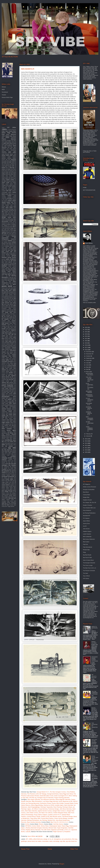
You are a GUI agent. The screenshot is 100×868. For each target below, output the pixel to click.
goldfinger (24, 841)
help (7, 270)
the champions (5, 467)
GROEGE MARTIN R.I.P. (89, 413)
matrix (3, 343)
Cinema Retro (12, 131)
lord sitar (8, 326)
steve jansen (5, 452)
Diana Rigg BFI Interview (63, 799)
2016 (86, 350)
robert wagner (10, 420)
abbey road (11, 142)
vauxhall (11, 486)
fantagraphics (5, 239)
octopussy (11, 374)
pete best (11, 391)
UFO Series (86, 578)
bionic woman (8, 166)
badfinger (9, 158)
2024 (86, 332)
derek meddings (12, 216)
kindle (7, 312)
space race (13, 441)
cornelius (4, 197)
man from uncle (7, 333)
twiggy (3, 482)
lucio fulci (14, 329)
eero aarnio (11, 231)
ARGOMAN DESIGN (89, 392)
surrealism (13, 456)
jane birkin (13, 288)
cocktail (3, 191)
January (88, 436)
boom (12, 169)
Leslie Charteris (87, 534)
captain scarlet (10, 180)
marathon (11, 336)
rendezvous (4, 412)
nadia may (4, 367)
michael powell (9, 349)
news (51, 841)
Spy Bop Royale (87, 555)
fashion (10, 241)
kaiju (10, 308)
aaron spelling (5, 142)
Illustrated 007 (87, 516)
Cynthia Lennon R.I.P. (54, 815)
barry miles (9, 161)
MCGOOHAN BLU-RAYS (89, 374)
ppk (15, 402)
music (14, 366)
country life (4, 198)
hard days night (9, 269)
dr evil (8, 223)
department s (5, 216)
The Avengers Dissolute (89, 563)
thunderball (5, 476)
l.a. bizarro (14, 315)
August (88, 360)
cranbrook (10, 200)
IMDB (3, 89)
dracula (14, 226)
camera (3, 180)
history (14, 271)
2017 (86, 347)
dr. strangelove (56, 839)
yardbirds (4, 502)
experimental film (9, 238)
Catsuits (28, 832)
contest (9, 195)
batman (14, 161)
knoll (8, 314)
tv (13, 480)
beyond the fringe (10, 165)
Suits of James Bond (88, 560)
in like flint (11, 277)
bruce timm (13, 174)
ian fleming (12, 276)
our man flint (10, 380)
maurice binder (10, 344)
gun (10, 267)
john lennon (6, 303)
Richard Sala (86, 550)
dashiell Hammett (12, 204)
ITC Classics (86, 518)
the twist (8, 474)
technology (4, 461)
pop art (14, 401)
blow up (8, 168)
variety (7, 486)
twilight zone (8, 482)
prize (11, 403)
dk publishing (7, 220)
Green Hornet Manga (61, 818)
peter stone (8, 395)
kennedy (11, 311)
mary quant (8, 341)
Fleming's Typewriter (47, 807)
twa (15, 481)
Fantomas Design (54, 809)
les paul (12, 319)
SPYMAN (28, 826)
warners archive (13, 494)
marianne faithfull (8, 337)
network (4, 370)
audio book (9, 155)
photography (6, 397)
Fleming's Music (67, 807)
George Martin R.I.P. (43, 792)
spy (3, 446)
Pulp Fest (85, 544)
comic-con (14, 194)
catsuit (7, 184)
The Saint (85, 573)
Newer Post (25, 849)
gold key (14, 265)
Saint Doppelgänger (34, 807)
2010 (86, 450)
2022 (86, 336)
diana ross (11, 219)
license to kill (5, 322)
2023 (86, 334)
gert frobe (4, 261)
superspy (4, 456)
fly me (3, 246)
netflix (15, 368)
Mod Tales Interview (31, 811)
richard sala (5, 416)
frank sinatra (12, 248)
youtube (12, 505)
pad (8, 382)
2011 (86, 448)
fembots (6, 242)
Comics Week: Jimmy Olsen (40, 826)
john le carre (12, 301)
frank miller (5, 248)
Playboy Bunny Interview (33, 830)
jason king (5, 291)
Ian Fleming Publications (89, 513)
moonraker (45, 841)
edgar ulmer (7, 230)
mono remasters (12, 359)
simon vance (9, 437)
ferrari (10, 242)
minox (15, 353)
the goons (4, 468)
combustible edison (7, 192)
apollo (10, 151)
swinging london (7, 458)
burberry (3, 177)
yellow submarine (12, 502)
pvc (3, 406)
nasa (3, 368)
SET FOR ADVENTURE (89, 190)
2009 (86, 452)
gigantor (10, 262)
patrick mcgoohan (7, 385)
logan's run (10, 325)
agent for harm (11, 145)
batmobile (4, 162)
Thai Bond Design (67, 817)
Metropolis (14, 138)
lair (3, 316)
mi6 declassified (6, 348)
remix (15, 410)
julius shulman (5, 307)
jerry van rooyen (13, 296)
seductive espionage (7, 432)
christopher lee (6, 188)
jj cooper (14, 297)
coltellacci (14, 191)
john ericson (7, 300)
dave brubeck (5, 205)
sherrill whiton (9, 436)
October (88, 356)
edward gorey (13, 230)
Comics (58, 792)
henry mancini (12, 270)
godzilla (10, 265)
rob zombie (10, 417)
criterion (10, 201)
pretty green (5, 403)
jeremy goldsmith (5, 296)
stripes (3, 454)
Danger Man (86, 497)
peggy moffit (8, 388)
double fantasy (13, 222)
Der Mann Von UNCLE (46, 813)
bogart (9, 169)
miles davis (10, 353)
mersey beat (13, 347)
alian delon (10, 147)
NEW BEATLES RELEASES (94, 776)
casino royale (6, 182)
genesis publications (11, 254)
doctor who (13, 220)
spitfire (15, 445)
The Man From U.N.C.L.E (90, 568)
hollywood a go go (7, 273)
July (87, 363)
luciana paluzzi (9, 329)
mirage (9, 355)
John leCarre (86, 529)
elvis (13, 234)
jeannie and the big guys (11, 293)
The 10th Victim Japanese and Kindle (52, 830)
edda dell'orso (8, 228)
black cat (14, 166)
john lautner (5, 301)
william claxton (6, 500)
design (45, 839)
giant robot (5, 262)
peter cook (10, 392)
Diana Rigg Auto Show (66, 794)
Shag (84, 552)
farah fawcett (5, 241)
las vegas (7, 318)
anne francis (5, 150)
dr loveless (12, 223)
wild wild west (12, 498)
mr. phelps (8, 364)
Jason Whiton (89, 243)
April (87, 369)
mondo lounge (5, 359)
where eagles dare (6, 497)
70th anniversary (12, 130)
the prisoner (5, 471)
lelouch (14, 318)
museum (10, 366)
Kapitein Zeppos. (87, 531)
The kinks (14, 141)
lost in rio (12, 326)
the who (12, 474)
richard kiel (5, 414)
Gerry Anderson (87, 510)
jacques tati (9, 284)
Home (50, 849)
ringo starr (5, 417)
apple (15, 151)
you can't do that (10, 504)
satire (15, 427)
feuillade (14, 242)
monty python (6, 360)
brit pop (11, 173)
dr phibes (8, 224)
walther (7, 494)
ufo (13, 482)
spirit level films (9, 445)
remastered (9, 410)
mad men (8, 330)
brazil (10, 172)
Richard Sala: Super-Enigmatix (58, 828)
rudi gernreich (12, 425)
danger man (10, 202)
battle (8, 162)
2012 (86, 445)
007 (27, 839)
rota (10, 424)
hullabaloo (14, 274)
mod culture (12, 356)
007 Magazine (87, 484)
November (89, 354)
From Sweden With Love (89, 508)
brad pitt (4, 172)
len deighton (5, 319)
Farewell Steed (69, 803)
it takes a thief (9, 281)
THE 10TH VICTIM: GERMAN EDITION (94, 742)
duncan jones (9, 227)
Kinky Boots (13, 136)
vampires (12, 485)
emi (15, 234)
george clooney (6, 256)
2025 (86, 330)
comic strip (8, 194)
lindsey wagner (13, 323)
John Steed (5, 136)
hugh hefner (8, 274)
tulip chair (10, 481)
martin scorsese (5, 340)
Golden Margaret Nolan (60, 813)
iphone (3, 280)
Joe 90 (85, 526)
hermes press (6, 271)
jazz (5, 292)
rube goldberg (5, 425)
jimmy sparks (9, 297)
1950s (14, 127)
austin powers (12, 157)
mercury (9, 347)
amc (8, 149)
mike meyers (10, 352)
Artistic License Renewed (89, 487)
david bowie (9, 208)
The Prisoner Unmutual (89, 571)
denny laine (13, 215)
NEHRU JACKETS (94, 709)
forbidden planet (9, 246)
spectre (9, 443)
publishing (9, 405)
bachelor (4, 158)
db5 (3, 212)
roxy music (14, 424)
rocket (8, 421)
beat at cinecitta (10, 164)
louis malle (13, 327)
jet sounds (4, 297)
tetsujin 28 (4, 464)
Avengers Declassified (89, 489)
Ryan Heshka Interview (34, 822)
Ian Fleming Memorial (32, 803)
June (88, 365)
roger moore (6, 423)
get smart (13, 261)
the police (14, 469)
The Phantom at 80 (33, 794)
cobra (15, 189)
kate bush (12, 310)
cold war (9, 191)
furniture (4, 253)
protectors (4, 405)
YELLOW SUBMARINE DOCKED (94, 693)
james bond (31, 841)
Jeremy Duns (86, 523)
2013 (86, 443)
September (89, 358)
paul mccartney (9, 387)
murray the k (4, 366)
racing (3, 408)
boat (6, 169)
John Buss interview (66, 809)
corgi (15, 196)
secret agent (11, 430)
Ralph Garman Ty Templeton (62, 832)
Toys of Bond (86, 576)
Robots (41, 824)
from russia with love (9, 252)
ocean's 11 (5, 374)
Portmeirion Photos (45, 803)
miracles (3, 355)
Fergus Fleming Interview (62, 798)
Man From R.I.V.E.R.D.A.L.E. (59, 822)
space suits (4, 443)
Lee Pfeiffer (6, 137)
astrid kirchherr (5, 154)
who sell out (6, 498)
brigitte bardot (5, 173)
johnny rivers (13, 304)
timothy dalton (9, 479)
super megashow (12, 455)
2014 (86, 441)
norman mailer (5, 373)
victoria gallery (9, 489)
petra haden (13, 395)
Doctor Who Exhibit (58, 803)
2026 (86, 327)
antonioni (4, 151)
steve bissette (13, 451)
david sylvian (7, 210)
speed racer (13, 443)
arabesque (4, 153)
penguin (14, 388)
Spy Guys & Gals (87, 557)
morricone (10, 361)
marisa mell (13, 339)
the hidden (11, 468)
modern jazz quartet (11, 358)
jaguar (14, 284)
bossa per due (13, 171)
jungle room (11, 307)
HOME (85, 187)
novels (11, 373)
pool (10, 401)
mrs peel (14, 364)
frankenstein (5, 249)
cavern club (13, 184)
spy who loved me (71, 841)
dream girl (4, 227)
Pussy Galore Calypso (40, 815)
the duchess (13, 467)
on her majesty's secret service (9, 376)
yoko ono (4, 504)
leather (11, 318)
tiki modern (4, 478)
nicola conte (13, 371)
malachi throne (5, 331)
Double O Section (87, 505)
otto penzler (13, 378)
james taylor (8, 288)
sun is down (8, 454)
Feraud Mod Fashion (47, 818)
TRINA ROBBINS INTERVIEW (89, 429)
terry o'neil (13, 462)
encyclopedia (4, 235)
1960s (31, 839)
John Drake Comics (32, 813)
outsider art (9, 381)
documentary (5, 221)
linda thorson (5, 323)
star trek (7, 451)
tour (15, 479)
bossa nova (7, 171)
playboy (10, 399)
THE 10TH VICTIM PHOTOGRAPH (89, 379)
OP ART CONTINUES (90, 423)
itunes (10, 283)
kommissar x (13, 314)
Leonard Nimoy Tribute (33, 817)
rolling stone (13, 423)
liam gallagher (12, 321)
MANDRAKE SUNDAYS (89, 395)
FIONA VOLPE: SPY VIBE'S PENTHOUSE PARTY (95, 759)
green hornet (12, 266)
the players (9, 469)
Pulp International (87, 547)
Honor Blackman (11, 134)
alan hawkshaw (8, 146)
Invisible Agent (59, 805)
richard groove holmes (11, 413)
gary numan (9, 253)
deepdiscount (8, 215)
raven (7, 408)
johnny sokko (5, 306)
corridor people (12, 197)
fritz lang (75, 839)
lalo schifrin (7, 317)
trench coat (4, 481)
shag (15, 433)
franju (15, 246)
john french (13, 300)
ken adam (38, 841)
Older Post (74, 849)
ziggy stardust (11, 506)
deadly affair (4, 213)
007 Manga (43, 794)
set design (56, 841)
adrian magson (5, 145)
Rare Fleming (58, 807)
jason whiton (12, 291)
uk (15, 482)
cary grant (9, 181)
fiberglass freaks (5, 244)
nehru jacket (9, 368)
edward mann (5, 231)
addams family (13, 143)
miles (5, 353)
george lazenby (12, 257)
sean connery (7, 429)
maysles (6, 345)
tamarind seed (12, 459)
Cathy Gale (5, 131)
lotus (9, 327)
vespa (7, 488)
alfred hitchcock (38, 839)
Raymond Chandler (6, 141)
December (89, 352)
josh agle (11, 306)
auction (4, 155)
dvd (14, 227)
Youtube (4, 95)
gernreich (4, 259)
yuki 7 (6, 506)
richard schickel (12, 416)
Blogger (62, 864)
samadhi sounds (9, 427)
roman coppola (5, 424)
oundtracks (4, 380)
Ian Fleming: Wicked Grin (47, 820)
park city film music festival (10, 384)
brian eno (14, 172)
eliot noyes (9, 234)
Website (4, 87)
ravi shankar (13, 408)
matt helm (7, 343)
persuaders (6, 391)
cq (13, 198)
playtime (14, 399)
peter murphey (9, 394)
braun (7, 172)
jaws (3, 292)
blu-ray (12, 168)
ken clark (7, 311)
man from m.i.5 (13, 332)
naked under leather (11, 367)
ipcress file (13, 279)
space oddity (7, 441)
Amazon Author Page (7, 97)
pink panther (9, 398)
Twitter (95, 151)
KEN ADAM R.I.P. (89, 404)
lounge (3, 329)
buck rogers (13, 176)
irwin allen (13, 280)
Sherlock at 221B (49, 805)
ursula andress (6, 485)
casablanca (14, 181)
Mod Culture (86, 542)
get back (8, 261)
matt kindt (12, 343)
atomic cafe (13, 154)
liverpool (4, 325)
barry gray (4, 161)
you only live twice (9, 504)
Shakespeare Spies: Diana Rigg (59, 826)
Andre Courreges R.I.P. (61, 796)
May (87, 367)
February (89, 434)
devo (6, 219)
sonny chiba (9, 439)
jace (13, 283)
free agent (8, 250)
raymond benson (6, 409)
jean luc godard (10, 292)
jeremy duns (13, 295)
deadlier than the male (10, 212)
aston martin (12, 153)
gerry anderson (11, 259)
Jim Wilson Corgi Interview (39, 809)
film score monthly (8, 245)
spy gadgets (9, 446)
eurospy (14, 236)
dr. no (10, 226)
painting (11, 382)
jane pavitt (10, 289)
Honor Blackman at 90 (65, 801)
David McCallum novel (47, 796)
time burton (10, 478)
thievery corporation (11, 475)
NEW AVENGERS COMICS (89, 418)
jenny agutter (5, 295)
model (3, 357)
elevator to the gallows (11, 232)
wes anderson (5, 496)
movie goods (10, 363)
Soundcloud (5, 92)
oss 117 (8, 378)
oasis (15, 373)
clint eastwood (9, 189)
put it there (14, 405)
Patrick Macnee (9, 139)
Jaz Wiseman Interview (48, 799)
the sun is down (10, 472)
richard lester (12, 414)
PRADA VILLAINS (94, 642)
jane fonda (4, 289)
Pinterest (87, 152)
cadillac (7, 179)
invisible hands (7, 279)
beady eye (14, 162)
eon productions (67, 839)
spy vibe (63, 841)
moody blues (13, 360)
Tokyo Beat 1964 (35, 818)
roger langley (13, 421)
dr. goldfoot (13, 224)
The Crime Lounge (88, 565)
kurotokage (8, 315)
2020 (86, 341)
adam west (6, 143)
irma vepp (7, 280)
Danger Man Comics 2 (59, 811)
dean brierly (10, 213)
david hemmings (9, 209)
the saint (12, 471)
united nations (5, 484)
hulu (3, 276)
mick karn (7, 351)
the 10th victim (10, 464)
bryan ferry (5, 176)
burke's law (8, 177)
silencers (4, 437)
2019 (86, 343)
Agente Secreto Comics (45, 811)
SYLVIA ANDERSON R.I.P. (89, 400)
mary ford (11, 340)
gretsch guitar (5, 267)
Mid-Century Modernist (89, 539)
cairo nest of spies (12, 179)
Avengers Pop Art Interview (45, 798)
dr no (50, 839)
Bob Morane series (56, 817)
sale (3, 427)
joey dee (11, 299)
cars (5, 181)
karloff (8, 310)
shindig (14, 436)
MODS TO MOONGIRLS (95, 628)
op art (11, 377)
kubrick (3, 315)
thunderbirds (11, 476)
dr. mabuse (5, 226)
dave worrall (9, 206)
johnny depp (7, 304)
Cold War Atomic (58, 824)
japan (15, 289)
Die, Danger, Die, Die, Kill (89, 502)
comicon (3, 196)
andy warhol (13, 149)
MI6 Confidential (87, 537)
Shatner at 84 (45, 817)
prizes (14, 403)
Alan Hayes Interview (34, 799)
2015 (86, 439)
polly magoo (5, 401)
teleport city (10, 461)
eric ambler (5, 236)
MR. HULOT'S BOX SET (94, 676)
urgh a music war (12, 484)
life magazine (13, 322)
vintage (7, 491)
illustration (5, 277)
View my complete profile (89, 303)
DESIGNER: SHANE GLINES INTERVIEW (95, 659)
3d (8, 130)
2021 (86, 338)
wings (8, 501)
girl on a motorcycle (10, 263)
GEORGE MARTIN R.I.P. (89, 408)
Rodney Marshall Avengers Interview (37, 828)
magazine (13, 330)
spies (3, 445)
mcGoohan (10, 345)
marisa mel (7, 339)
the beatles (12, 465)
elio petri (4, 234)
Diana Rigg (6, 133)
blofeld (3, 168)
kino (11, 312)
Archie (27, 824)
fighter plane (11, 244)
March (88, 372)
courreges (9, 198)
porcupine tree (5, 402)
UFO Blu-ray (33, 798)
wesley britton (12, 496)
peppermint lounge (6, 390)
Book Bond (86, 492)
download (4, 223)
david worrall (13, 210)
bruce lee (8, 174)
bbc (10, 162)
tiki (15, 476)
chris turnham (8, 187)
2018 (86, 345)
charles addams (9, 185)
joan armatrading (5, 299)
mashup (14, 341)
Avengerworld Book (53, 794)
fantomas (14, 239)
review (10, 412)
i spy (6, 276)
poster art (11, 402)
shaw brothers (6, 434)
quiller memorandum (11, 406)
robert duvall (8, 419)
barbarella (13, 159)
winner (11, 501)
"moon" (3, 128)
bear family (4, 164)
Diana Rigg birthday (37, 805)
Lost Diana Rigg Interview (50, 801)
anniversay (13, 150)
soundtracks (8, 440)
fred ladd (10, 249)
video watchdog (8, 490)
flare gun (14, 245)
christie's (14, 186)
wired (15, 501)
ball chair (8, 159)
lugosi (3, 330)
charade (4, 185)
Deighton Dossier (87, 500)
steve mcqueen (12, 452)
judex (15, 306)
